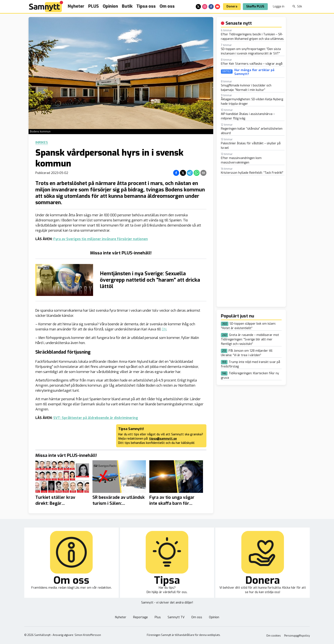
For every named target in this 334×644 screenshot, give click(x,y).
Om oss (167, 6)
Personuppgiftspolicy (297, 636)
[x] (198, 7)
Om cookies (274, 636)
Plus (158, 617)
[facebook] (211, 7)
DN (164, 329)
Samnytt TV (176, 617)
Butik (127, 6)
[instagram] (205, 7)
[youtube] (217, 7)
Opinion (110, 6)
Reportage (140, 617)
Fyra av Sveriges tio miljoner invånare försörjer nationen (101, 239)
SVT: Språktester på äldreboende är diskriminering (96, 418)
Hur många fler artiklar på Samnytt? (254, 72)
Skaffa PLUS (255, 6)
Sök (297, 6)
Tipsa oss (146, 6)
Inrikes (42, 143)
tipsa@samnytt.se (163, 439)
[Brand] (46, 6)
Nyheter (76, 6)
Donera (232, 6)
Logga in (279, 6)
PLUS (94, 6)
